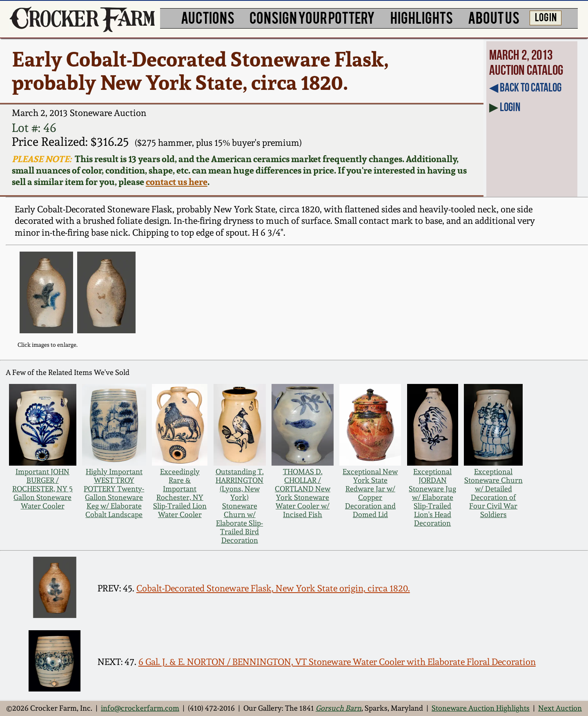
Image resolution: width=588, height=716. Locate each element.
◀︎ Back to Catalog (525, 87)
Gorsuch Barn (339, 708)
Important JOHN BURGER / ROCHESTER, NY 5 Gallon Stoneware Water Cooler (42, 489)
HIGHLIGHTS (422, 17)
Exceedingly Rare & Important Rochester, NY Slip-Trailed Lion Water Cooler (180, 493)
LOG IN (546, 17)
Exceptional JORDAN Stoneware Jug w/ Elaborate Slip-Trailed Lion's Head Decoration (432, 497)
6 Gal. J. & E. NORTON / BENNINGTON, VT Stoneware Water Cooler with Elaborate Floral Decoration (337, 662)
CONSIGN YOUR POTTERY (312, 17)
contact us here (177, 182)
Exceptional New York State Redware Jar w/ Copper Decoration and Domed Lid (370, 493)
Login (510, 107)
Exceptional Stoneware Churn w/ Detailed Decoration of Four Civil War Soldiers (493, 493)
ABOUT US (494, 17)
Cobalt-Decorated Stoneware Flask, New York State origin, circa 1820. (273, 588)
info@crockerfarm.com (140, 708)
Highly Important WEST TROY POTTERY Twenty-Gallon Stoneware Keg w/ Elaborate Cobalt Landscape (114, 493)
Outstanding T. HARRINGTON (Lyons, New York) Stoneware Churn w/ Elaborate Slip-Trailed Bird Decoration (240, 506)
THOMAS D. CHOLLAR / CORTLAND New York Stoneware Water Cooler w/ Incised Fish (303, 493)
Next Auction (560, 708)
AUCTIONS (208, 17)
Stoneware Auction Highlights (481, 708)
